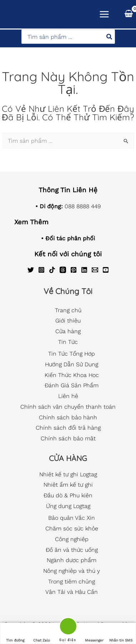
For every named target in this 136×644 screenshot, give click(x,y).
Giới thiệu (68, 321)
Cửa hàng (68, 331)
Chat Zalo (42, 633)
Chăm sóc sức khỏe (72, 528)
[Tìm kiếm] (110, 37)
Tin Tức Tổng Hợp (72, 354)
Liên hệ (68, 396)
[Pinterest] (74, 270)
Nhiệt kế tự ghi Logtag (68, 474)
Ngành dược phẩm (72, 560)
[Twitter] (31, 270)
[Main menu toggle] (104, 14)
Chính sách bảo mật (68, 438)
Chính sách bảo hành (68, 417)
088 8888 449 (83, 206)
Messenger (94, 633)
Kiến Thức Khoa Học (72, 375)
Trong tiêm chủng (72, 582)
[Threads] (63, 270)
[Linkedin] (84, 270)
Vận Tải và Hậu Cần (72, 592)
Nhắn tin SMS (121, 633)
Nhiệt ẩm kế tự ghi (68, 485)
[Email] (95, 270)
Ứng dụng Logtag (68, 506)
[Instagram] (41, 270)
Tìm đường (15, 633)
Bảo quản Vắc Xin (72, 518)
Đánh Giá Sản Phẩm (72, 385)
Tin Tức (68, 342)
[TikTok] (52, 270)
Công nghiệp (72, 539)
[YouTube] (106, 270)
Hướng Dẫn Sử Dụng (72, 364)
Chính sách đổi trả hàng (68, 428)
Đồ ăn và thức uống (72, 550)
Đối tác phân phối (70, 238)
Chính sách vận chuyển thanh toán (68, 407)
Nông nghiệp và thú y (72, 571)
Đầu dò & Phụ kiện (68, 495)
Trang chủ (68, 310)
